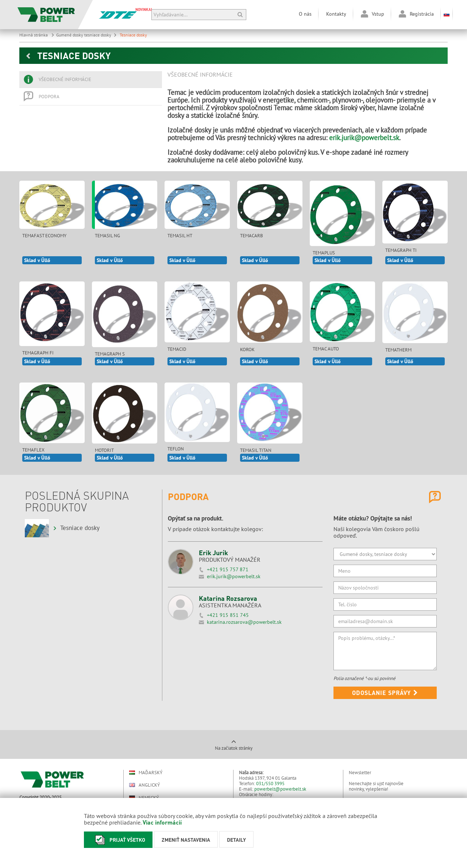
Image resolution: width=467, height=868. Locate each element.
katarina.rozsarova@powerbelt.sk (244, 622)
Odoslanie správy (385, 693)
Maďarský (146, 773)
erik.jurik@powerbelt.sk (364, 138)
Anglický (144, 785)
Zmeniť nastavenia (186, 840)
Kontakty (336, 14)
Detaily (236, 840)
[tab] (91, 80)
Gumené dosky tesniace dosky (86, 35)
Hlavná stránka (37, 35)
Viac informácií (162, 822)
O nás (305, 14)
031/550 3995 (270, 783)
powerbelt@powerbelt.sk (280, 789)
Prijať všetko (118, 840)
